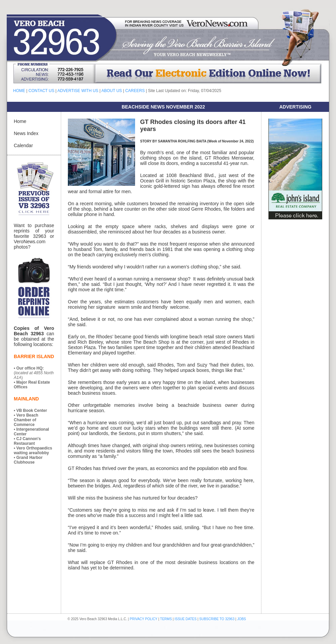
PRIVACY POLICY (143, 619)
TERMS (166, 619)
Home (20, 121)
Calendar (23, 145)
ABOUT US (112, 91)
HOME (19, 91)
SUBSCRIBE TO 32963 (217, 619)
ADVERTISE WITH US (78, 91)
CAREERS (135, 91)
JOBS (242, 619)
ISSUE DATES (186, 619)
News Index (26, 133)
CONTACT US (41, 91)
